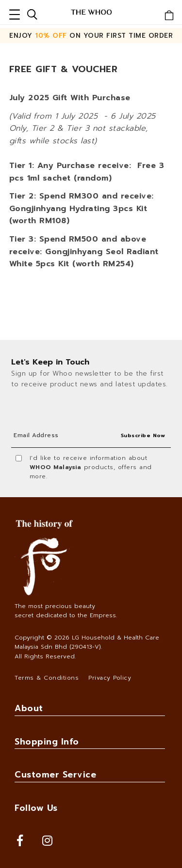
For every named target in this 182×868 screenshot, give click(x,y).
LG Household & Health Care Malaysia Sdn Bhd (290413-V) (87, 642)
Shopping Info (47, 742)
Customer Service (55, 775)
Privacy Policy (110, 678)
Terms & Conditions (47, 678)
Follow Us (36, 808)
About (29, 708)
